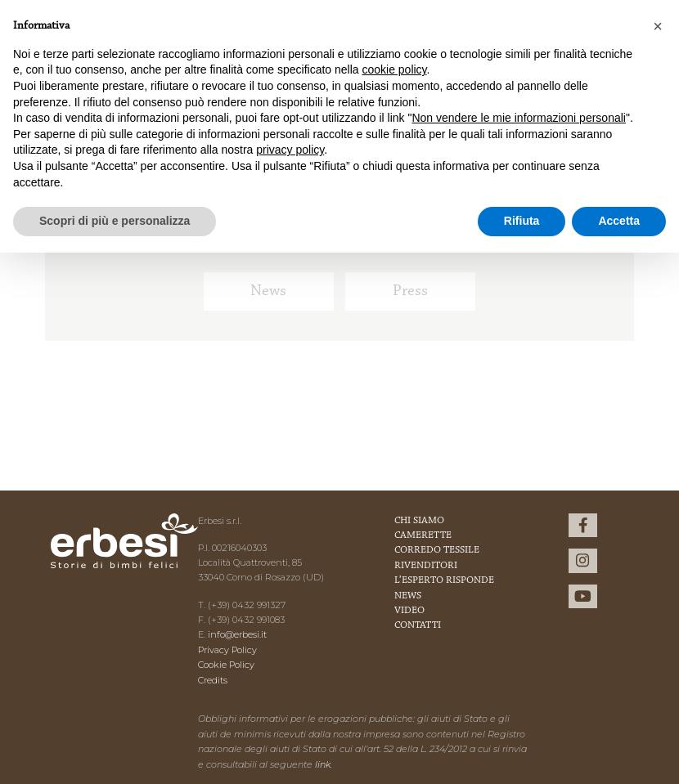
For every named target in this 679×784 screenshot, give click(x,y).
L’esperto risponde (444, 580)
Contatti (418, 625)
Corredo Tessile (437, 550)
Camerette (423, 535)
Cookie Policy (226, 665)
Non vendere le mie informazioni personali (518, 118)
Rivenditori (426, 566)
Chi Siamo (419, 521)
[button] (658, 26)
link (323, 764)
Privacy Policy (227, 650)
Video (409, 611)
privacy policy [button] (290, 150)
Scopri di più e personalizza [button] (115, 221)
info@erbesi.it (237, 634)
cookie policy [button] (394, 69)
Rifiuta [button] (522, 221)
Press (410, 291)
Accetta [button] (619, 221)
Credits (213, 680)
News (268, 291)
